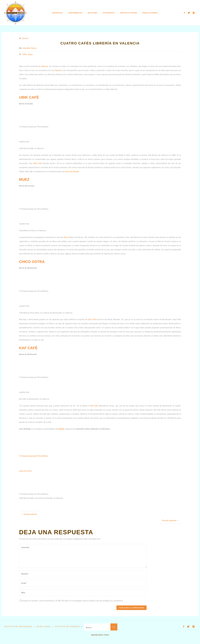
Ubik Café (37, 163)
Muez (66, 237)
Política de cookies (68, 627)
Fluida (183, 638)
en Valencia (43, 66)
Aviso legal (44, 627)
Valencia (59, 70)
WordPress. (192, 638)
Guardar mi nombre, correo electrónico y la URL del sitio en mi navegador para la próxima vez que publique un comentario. (71, 601)
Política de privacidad (18, 627)
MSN (24, 54)
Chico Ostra (93, 319)
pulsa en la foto (25, 471)
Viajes (30, 54)
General (25, 38)
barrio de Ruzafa (72, 171)
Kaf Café (94, 406)
